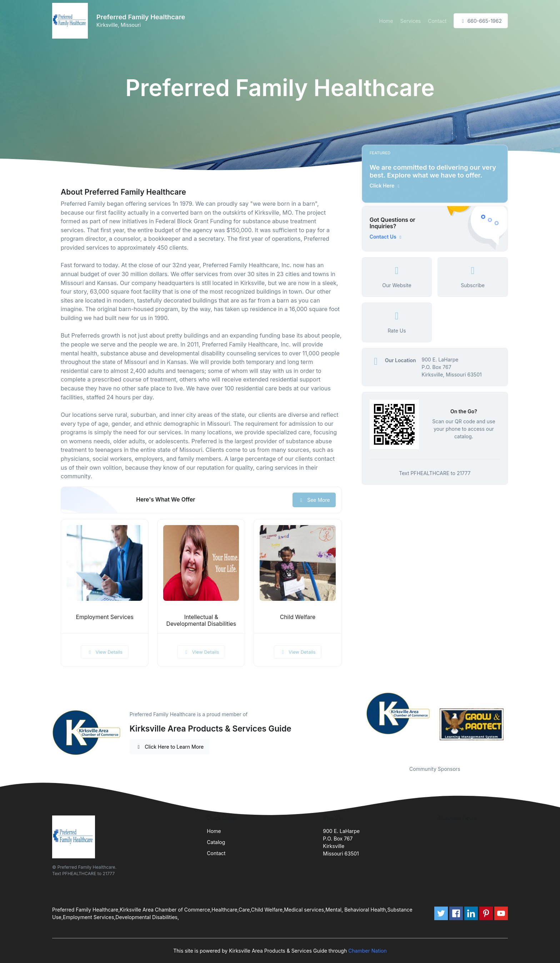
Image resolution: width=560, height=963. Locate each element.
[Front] (71, 21)
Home (386, 21)
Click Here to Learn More (170, 747)
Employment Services (105, 617)
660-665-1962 (481, 21)
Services (411, 21)
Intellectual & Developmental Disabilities (201, 620)
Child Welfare (298, 617)
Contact (437, 21)
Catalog (216, 842)
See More (314, 500)
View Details (105, 652)
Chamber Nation (367, 951)
